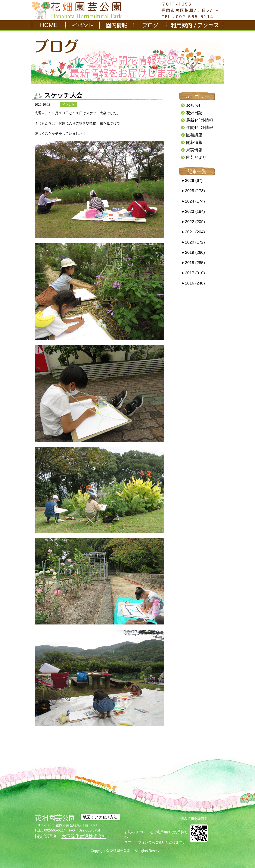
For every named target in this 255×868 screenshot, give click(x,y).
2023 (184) (193, 211)
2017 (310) (193, 273)
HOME (48, 26)
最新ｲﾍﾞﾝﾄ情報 (200, 120)
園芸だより (196, 157)
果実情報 (194, 150)
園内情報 (116, 26)
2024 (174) (193, 201)
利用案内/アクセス (195, 26)
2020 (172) (193, 242)
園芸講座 (194, 135)
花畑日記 (194, 113)
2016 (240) (193, 283)
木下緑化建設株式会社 (84, 836)
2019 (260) (193, 252)
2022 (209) (193, 222)
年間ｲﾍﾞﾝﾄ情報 (200, 128)
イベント (82, 26)
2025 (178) (193, 191)
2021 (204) (193, 232)
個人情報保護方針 (194, 818)
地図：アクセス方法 (100, 817)
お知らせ (194, 105)
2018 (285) (193, 263)
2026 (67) (192, 180)
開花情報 (194, 142)
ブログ (150, 26)
